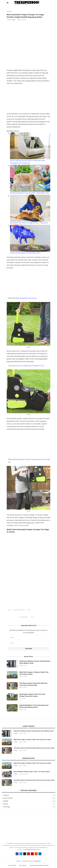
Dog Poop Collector (19, 610)
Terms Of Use (23, 865)
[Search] (49, 3)
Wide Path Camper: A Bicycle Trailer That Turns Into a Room (34, 673)
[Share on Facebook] (34, 617)
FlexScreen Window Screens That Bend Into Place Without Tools (33, 662)
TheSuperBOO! (37, 861)
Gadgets (29, 801)
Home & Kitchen (29, 798)
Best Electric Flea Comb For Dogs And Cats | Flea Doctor (29, 223)
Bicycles (29, 804)
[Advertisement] (28, 99)
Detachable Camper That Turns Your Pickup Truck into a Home (32, 695)
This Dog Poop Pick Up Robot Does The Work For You (26, 366)
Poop (29, 610)
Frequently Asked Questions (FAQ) (39, 865)
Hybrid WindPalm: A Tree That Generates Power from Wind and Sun (34, 706)
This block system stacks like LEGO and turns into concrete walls (33, 684)
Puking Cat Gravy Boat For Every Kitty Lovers (25, 253)
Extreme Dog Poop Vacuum (28, 298)
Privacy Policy (12, 865)
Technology (29, 807)
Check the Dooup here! (21, 525)
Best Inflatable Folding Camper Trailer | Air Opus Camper (32, 772)
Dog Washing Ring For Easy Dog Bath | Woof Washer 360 (29, 193)
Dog (9, 610)
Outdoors (29, 795)
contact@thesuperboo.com (32, 850)
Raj (14, 20)
